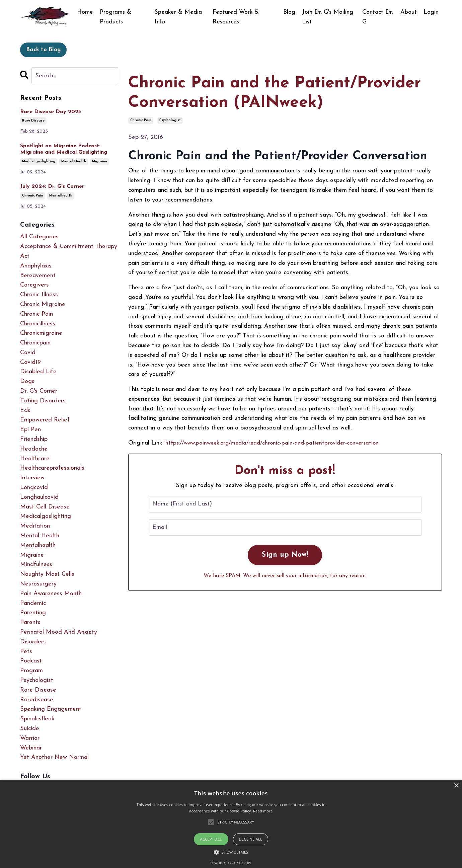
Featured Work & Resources (236, 17)
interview (32, 478)
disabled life (38, 372)
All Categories (39, 237)
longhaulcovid (39, 497)
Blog (289, 12)
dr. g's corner (39, 391)
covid (28, 353)
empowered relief (45, 420)
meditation (35, 526)
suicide (30, 729)
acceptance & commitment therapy (69, 247)
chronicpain (35, 343)
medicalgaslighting (39, 162)
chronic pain (141, 120)
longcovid (34, 488)
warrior (30, 738)
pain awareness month (51, 594)
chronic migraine (43, 304)
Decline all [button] (251, 839)
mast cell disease (45, 507)
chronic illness (39, 295)
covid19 (30, 362)
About (409, 12)
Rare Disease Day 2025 (51, 112)
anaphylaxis (36, 266)
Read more (263, 811)
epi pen (30, 430)
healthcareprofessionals (52, 468)
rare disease (33, 121)
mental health (74, 162)
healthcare (35, 459)
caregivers (34, 285)
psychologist (170, 120)
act (25, 256)
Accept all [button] (211, 839)
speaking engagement (51, 709)
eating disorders (43, 401)
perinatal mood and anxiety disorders (59, 637)
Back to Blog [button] (43, 50)
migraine (100, 162)
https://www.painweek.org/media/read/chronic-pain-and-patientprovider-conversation (277, 443)
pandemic (33, 603)
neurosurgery (38, 584)
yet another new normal (54, 757)
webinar (31, 748)
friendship (34, 439)
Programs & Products (116, 17)
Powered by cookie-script (231, 863)
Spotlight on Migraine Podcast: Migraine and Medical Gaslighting (64, 149)
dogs (27, 381)
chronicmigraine (41, 333)
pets (26, 652)
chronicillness (38, 324)
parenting (33, 613)
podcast (31, 661)
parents (30, 622)
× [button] (456, 786)
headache (34, 449)
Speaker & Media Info (179, 17)
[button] (231, 852)
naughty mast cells (47, 574)
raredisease (37, 700)
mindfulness (36, 565)
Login (431, 12)
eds (25, 411)
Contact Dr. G (378, 17)
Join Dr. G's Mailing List (328, 17)
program (31, 671)
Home (85, 12)
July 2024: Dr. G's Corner (52, 186)
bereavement (38, 276)
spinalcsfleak (37, 719)
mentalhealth (61, 196)
